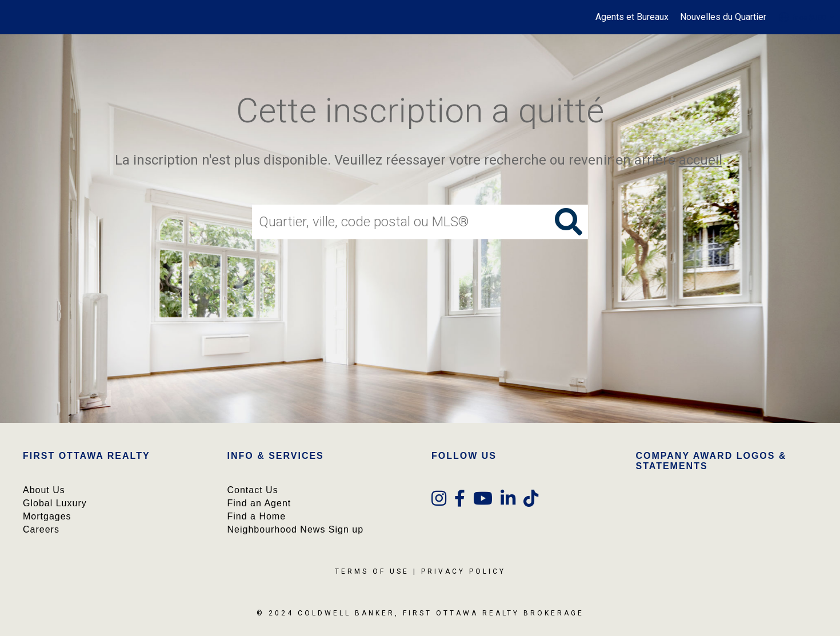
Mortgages (47, 516)
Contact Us (253, 490)
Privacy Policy (463, 571)
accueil (701, 160)
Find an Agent (259, 503)
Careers (41, 529)
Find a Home (257, 516)
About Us (44, 490)
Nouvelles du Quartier (723, 17)
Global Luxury (55, 503)
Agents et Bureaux (632, 17)
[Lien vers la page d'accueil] (15, 17)
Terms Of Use (372, 571)
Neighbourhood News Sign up (296, 529)
